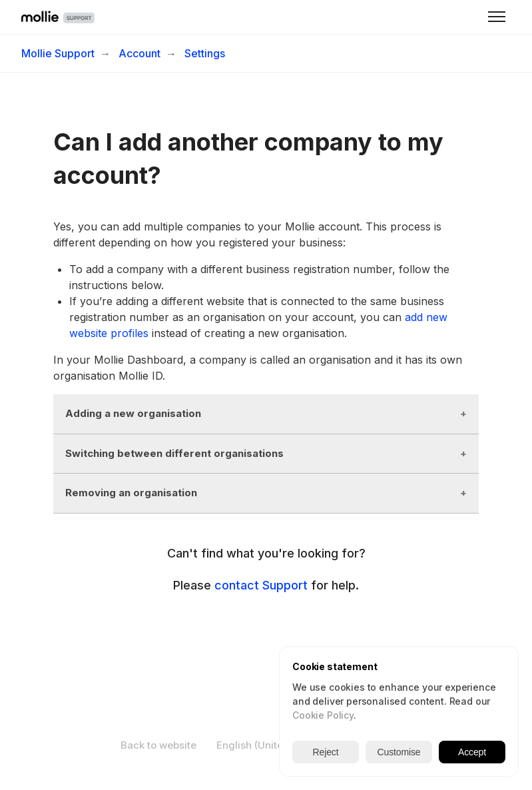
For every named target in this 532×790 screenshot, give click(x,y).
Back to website (158, 745)
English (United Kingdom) (284, 745)
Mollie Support (58, 53)
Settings (205, 53)
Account (139, 53)
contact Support (261, 585)
